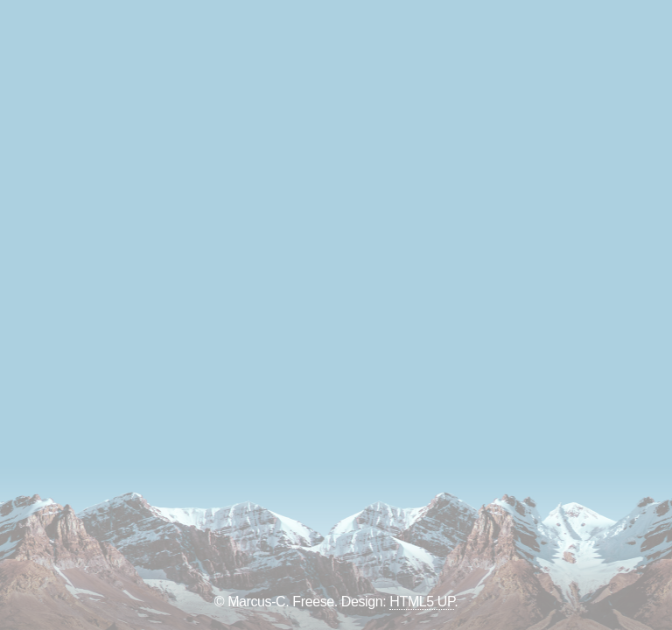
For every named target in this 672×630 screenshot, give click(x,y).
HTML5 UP (422, 602)
